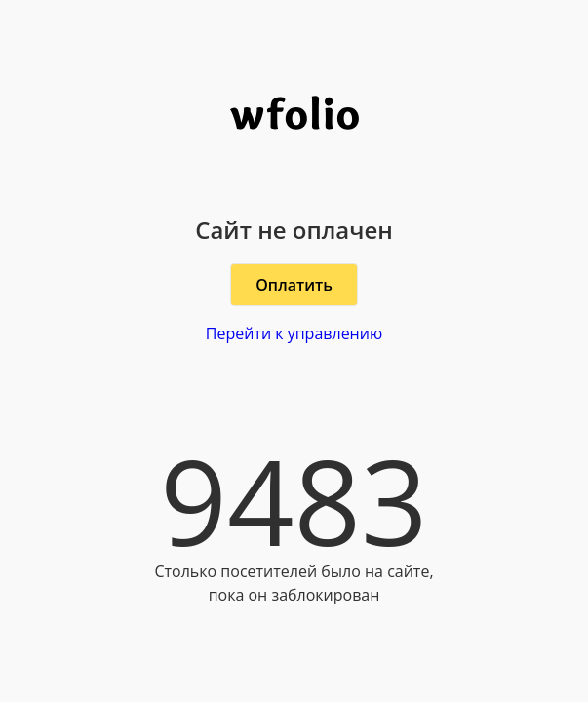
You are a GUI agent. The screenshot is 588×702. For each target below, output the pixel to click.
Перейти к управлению (294, 333)
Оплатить (294, 285)
